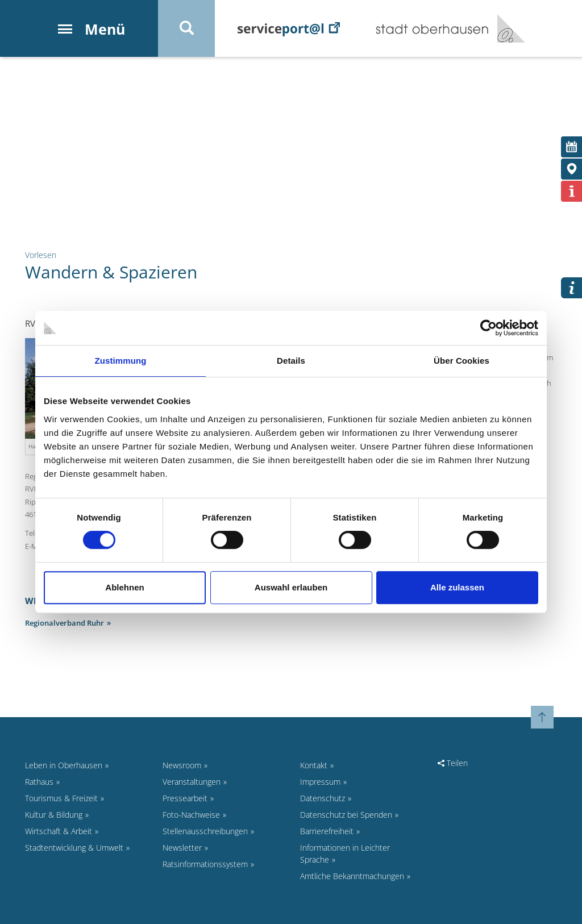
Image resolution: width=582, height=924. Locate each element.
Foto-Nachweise (191, 815)
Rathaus (39, 782)
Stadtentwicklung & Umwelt (74, 848)
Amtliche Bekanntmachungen (352, 876)
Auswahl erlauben (291, 587)
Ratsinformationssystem (205, 864)
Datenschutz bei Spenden (346, 815)
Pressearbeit (185, 798)
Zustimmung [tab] (121, 361)
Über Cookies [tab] (462, 361)
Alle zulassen (457, 587)
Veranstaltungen (192, 782)
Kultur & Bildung (54, 815)
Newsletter (182, 848)
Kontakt (314, 765)
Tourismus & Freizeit (61, 798)
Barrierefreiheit (327, 831)
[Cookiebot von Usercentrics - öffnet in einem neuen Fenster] (489, 328)
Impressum (320, 782)
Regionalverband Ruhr (65, 623)
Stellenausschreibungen (205, 831)
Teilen (453, 763)
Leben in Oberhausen (64, 765)
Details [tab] (291, 361)
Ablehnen (124, 587)
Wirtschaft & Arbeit (59, 831)
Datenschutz (323, 798)
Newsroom (182, 765)
